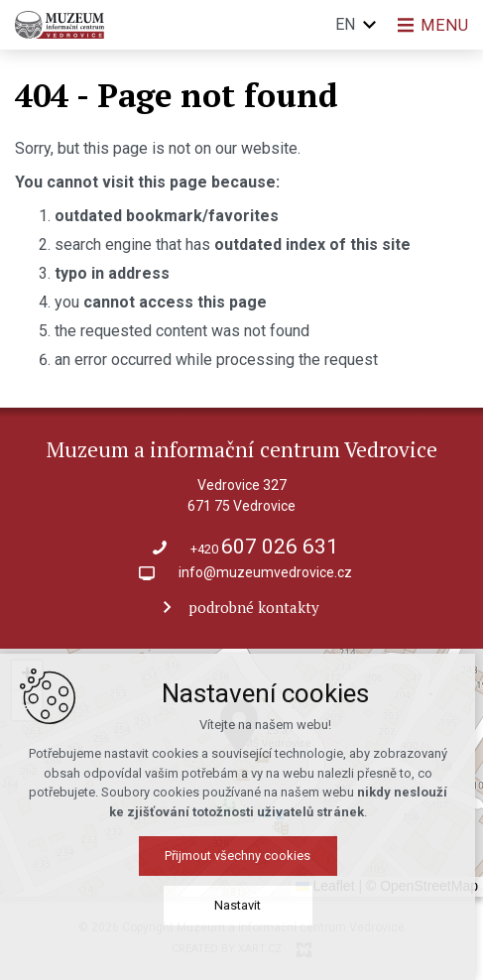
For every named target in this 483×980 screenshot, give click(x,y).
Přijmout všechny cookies (241, 856)
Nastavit (241, 905)
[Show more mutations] (369, 25)
